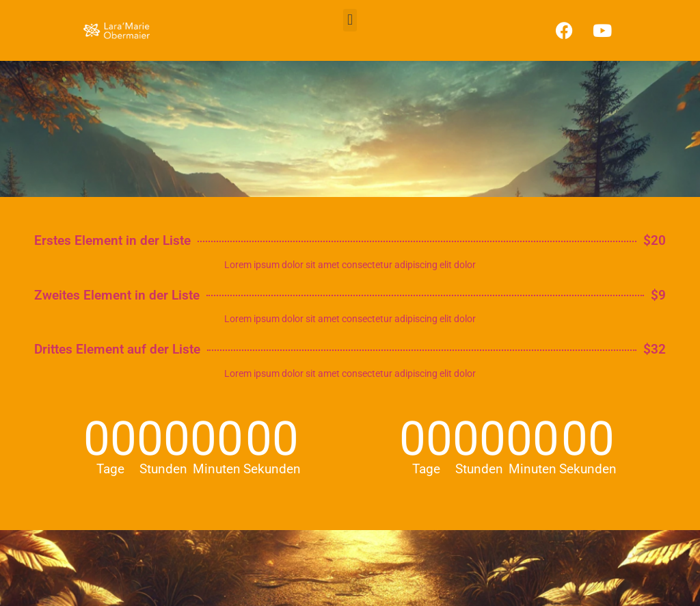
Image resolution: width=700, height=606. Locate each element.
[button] (350, 20)
